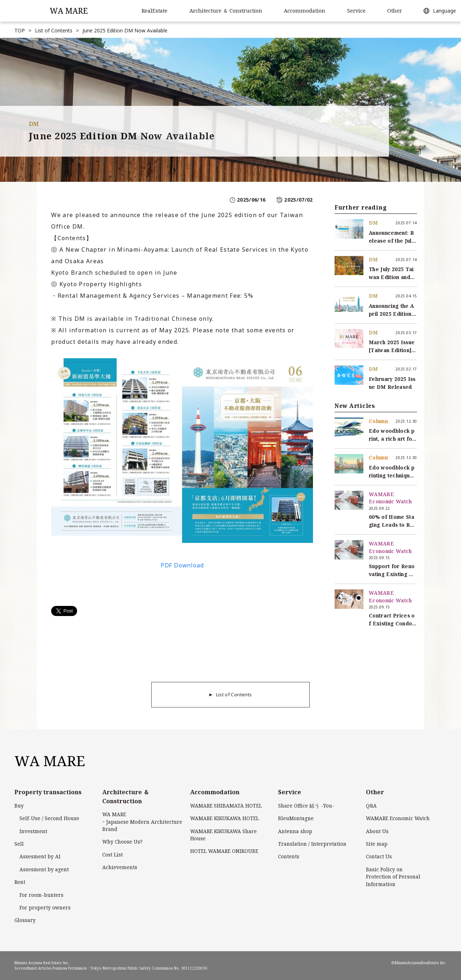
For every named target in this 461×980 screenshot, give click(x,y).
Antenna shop (295, 831)
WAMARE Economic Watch (398, 818)
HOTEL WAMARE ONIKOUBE (224, 851)
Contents (289, 856)
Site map (377, 844)
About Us (377, 831)
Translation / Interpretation (312, 844)
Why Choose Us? (122, 842)
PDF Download (182, 565)
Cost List (113, 855)
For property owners (45, 907)
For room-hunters (41, 895)
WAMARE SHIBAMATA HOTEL (226, 806)
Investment (33, 831)
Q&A (371, 806)
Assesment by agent (44, 869)
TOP (20, 30)
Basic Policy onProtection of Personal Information (393, 877)
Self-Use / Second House (49, 818)
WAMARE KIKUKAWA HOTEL (225, 818)
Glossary (25, 920)
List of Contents (54, 30)
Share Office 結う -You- (306, 806)
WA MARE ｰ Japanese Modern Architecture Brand (142, 822)
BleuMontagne (296, 818)
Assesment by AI (40, 856)
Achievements (120, 867)
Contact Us (379, 856)
